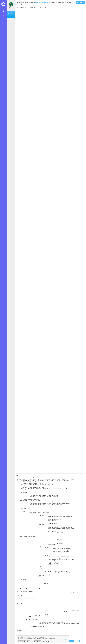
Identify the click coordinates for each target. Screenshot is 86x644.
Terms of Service (37, 640)
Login (77, 641)
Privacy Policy (27, 640)
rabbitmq (11, 8)
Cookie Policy (21, 640)
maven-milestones (30, 3)
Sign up (71, 641)
